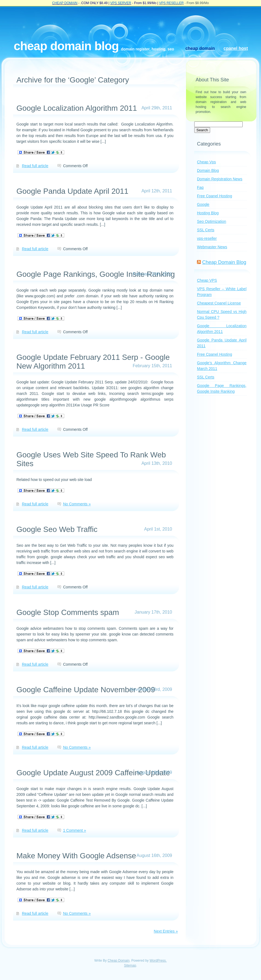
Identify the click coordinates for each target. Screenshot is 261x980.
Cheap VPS (207, 280)
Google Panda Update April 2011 (72, 191)
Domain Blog (208, 170)
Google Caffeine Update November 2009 (86, 690)
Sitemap (130, 965)
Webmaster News (212, 247)
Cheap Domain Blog (66, 46)
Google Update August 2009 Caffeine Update (93, 773)
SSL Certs (206, 230)
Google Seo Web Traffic (57, 529)
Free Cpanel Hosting (214, 196)
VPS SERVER (121, 3)
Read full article (35, 166)
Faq (200, 187)
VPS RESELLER (171, 3)
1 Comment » (74, 830)
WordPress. (158, 961)
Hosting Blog (208, 213)
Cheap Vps (206, 162)
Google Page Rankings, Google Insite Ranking (96, 274)
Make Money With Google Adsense (76, 856)
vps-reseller (207, 238)
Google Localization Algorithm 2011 (77, 108)
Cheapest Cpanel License (219, 303)
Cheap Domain (118, 961)
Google (203, 204)
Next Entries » (166, 931)
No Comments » (77, 504)
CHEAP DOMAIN (65, 3)
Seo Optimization (212, 221)
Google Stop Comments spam (68, 612)
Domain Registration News (220, 179)
